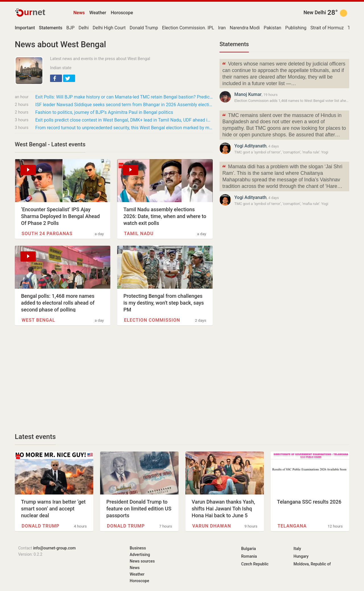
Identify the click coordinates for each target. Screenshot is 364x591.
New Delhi (315, 13)
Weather (98, 13)
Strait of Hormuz (327, 28)
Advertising (140, 555)
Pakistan (272, 28)
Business (138, 548)
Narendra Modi (245, 28)
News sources (142, 561)
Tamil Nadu (139, 234)
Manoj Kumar (248, 94)
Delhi (84, 28)
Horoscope (122, 13)
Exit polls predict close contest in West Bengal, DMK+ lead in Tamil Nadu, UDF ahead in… (124, 120)
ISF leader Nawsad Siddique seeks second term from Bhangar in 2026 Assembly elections (124, 105)
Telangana (292, 526)
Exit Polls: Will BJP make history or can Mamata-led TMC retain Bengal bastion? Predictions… (124, 97)
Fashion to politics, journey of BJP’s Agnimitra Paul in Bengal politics (104, 112)
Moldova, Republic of (312, 564)
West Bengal (38, 320)
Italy (297, 549)
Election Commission (184, 28)
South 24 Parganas (47, 234)
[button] (56, 78)
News (79, 13)
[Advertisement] (114, 379)
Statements (234, 44)
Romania (249, 556)
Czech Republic (255, 564)
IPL (211, 28)
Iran (222, 28)
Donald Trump (144, 28)
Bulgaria (249, 549)
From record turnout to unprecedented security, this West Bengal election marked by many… (124, 128)
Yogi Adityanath (250, 146)
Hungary (301, 556)
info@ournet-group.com (54, 548)
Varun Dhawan (212, 526)
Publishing (296, 28)
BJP (70, 28)
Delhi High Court (109, 28)
